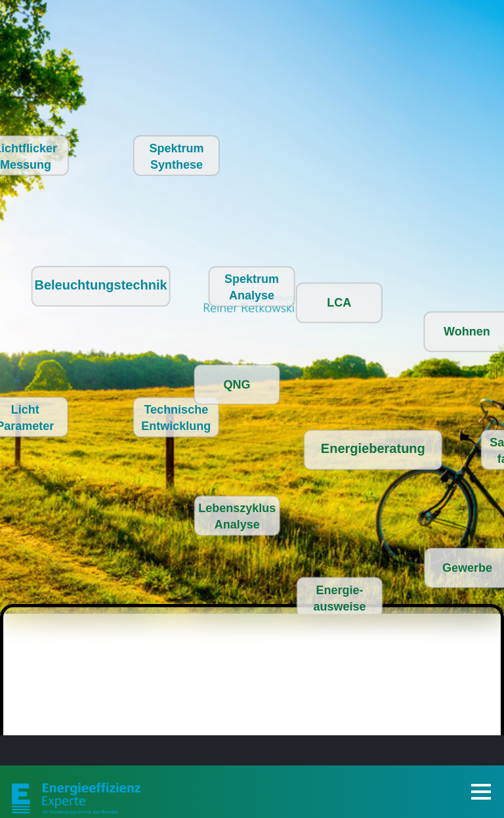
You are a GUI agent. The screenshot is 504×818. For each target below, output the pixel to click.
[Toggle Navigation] (481, 792)
